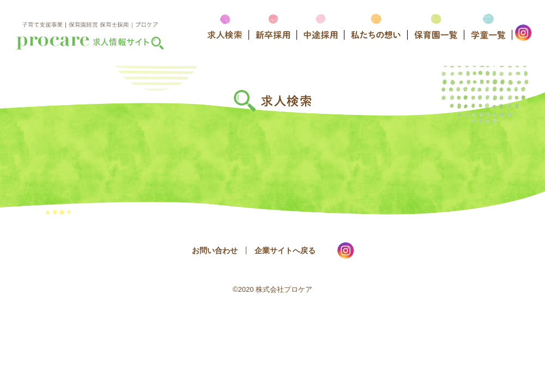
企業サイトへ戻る (285, 250)
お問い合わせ (215, 250)
